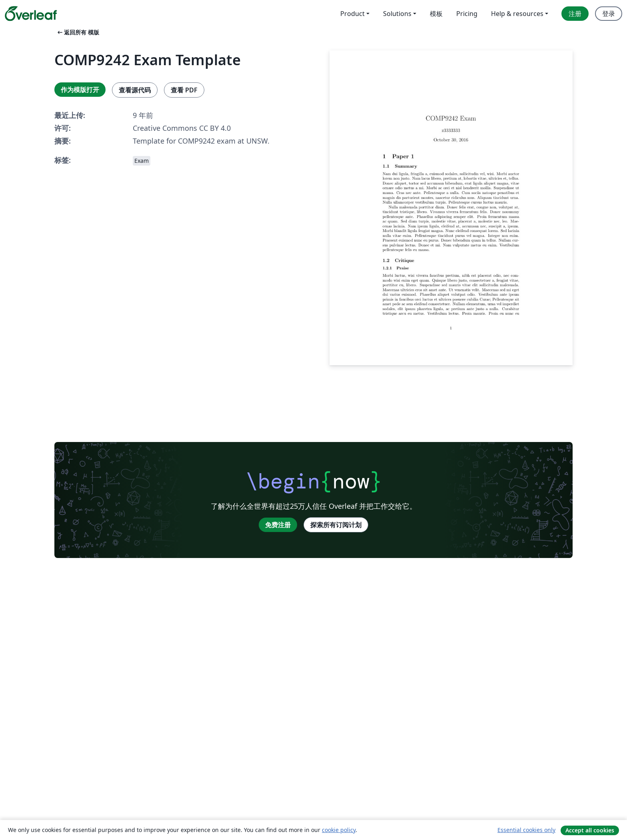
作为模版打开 (80, 90)
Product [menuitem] (352, 14)
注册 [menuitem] (575, 14)
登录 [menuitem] (609, 14)
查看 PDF (184, 90)
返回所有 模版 (78, 32)
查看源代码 (135, 90)
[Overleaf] (31, 14)
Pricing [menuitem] (467, 14)
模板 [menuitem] (436, 14)
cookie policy (339, 830)
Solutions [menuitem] (397, 14)
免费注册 (278, 525)
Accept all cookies (590, 830)
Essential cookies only (526, 830)
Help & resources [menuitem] (517, 14)
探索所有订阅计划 (336, 525)
